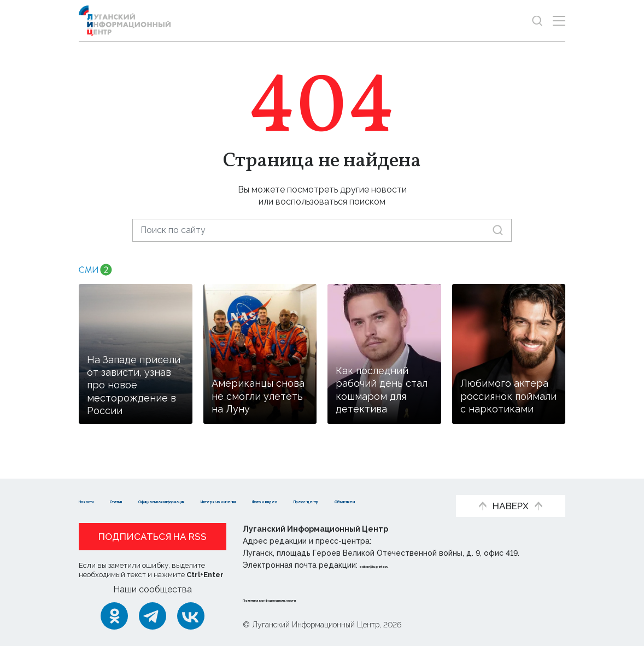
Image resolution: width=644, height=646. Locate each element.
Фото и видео (110, 500)
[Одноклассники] (114, 616)
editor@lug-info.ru (397, 565)
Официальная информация (243, 484)
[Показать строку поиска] (537, 21)
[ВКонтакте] (191, 616)
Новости (98, 484)
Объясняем (261, 500)
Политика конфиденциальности (309, 599)
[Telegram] (153, 616)
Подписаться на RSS (153, 537)
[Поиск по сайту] (322, 230)
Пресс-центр (188, 500)
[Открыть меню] (559, 21)
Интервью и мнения (366, 484)
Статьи (150, 484)
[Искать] (498, 230)
